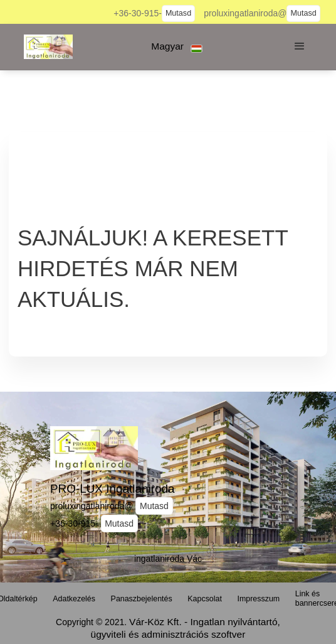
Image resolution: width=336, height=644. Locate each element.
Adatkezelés (74, 599)
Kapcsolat (205, 599)
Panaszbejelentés (142, 599)
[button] (177, 47)
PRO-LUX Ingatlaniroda (112, 489)
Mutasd (178, 13)
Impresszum (259, 599)
